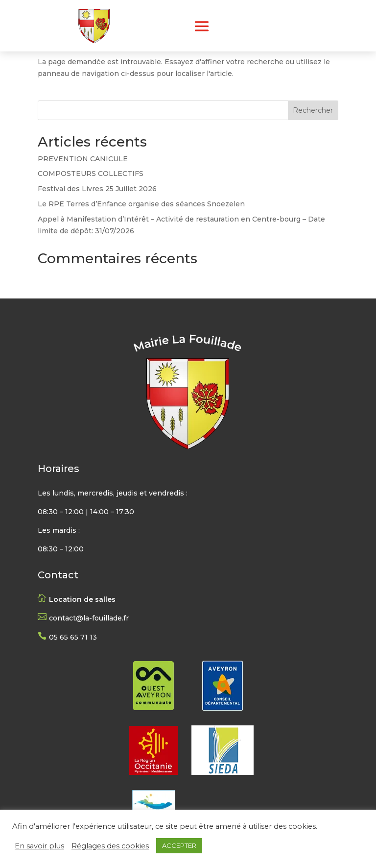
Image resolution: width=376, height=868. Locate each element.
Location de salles (82, 599)
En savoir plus (39, 846)
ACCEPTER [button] (179, 845)
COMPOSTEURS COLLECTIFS (91, 174)
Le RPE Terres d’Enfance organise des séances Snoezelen (141, 204)
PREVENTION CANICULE (83, 159)
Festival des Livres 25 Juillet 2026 (97, 189)
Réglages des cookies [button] (110, 846)
